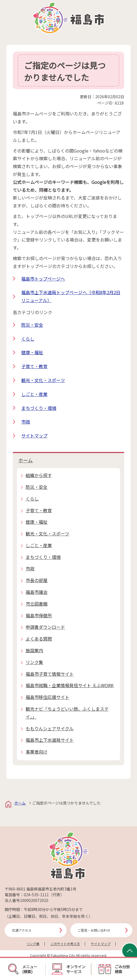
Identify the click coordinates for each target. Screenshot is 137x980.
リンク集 (33, 944)
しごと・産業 (34, 394)
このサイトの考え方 (65, 944)
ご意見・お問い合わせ (94, 930)
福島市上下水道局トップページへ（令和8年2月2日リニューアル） (71, 296)
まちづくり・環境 (39, 408)
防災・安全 (32, 325)
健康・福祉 (32, 352)
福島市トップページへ (43, 279)
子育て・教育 (34, 366)
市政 (26, 422)
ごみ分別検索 (114, 969)
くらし (28, 339)
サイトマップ (34, 436)
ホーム (26, 460)
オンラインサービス (69, 969)
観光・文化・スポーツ (43, 380)
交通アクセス (22, 930)
